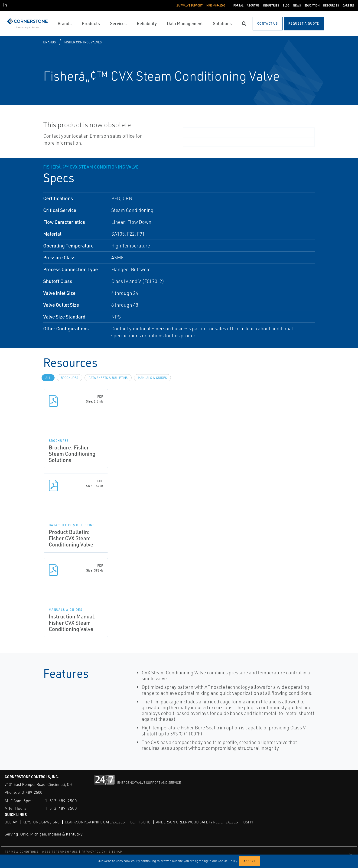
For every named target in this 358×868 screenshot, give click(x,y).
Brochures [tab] (70, 378)
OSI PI (248, 822)
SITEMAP (115, 852)
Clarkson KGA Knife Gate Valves (95, 822)
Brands (49, 42)
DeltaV (11, 822)
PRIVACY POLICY (93, 852)
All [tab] (48, 378)
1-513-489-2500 (61, 801)
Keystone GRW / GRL (41, 822)
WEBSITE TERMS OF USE (60, 852)
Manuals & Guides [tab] (152, 378)
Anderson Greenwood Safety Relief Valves (197, 822)
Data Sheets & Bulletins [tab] (108, 378)
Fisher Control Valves (83, 42)
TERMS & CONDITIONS (22, 852)
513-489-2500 (30, 792)
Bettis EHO (140, 822)
